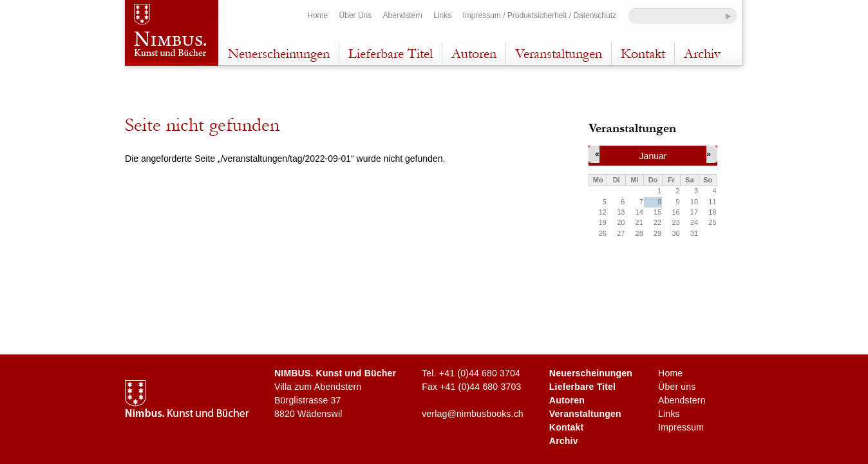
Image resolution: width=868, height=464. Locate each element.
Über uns (677, 387)
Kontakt (643, 54)
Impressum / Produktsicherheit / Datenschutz (540, 15)
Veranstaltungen (559, 54)
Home (317, 15)
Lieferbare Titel (391, 54)
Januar (653, 156)
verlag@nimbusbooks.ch (473, 414)
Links (442, 15)
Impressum (681, 427)
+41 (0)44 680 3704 (480, 373)
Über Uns (356, 15)
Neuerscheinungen (279, 54)
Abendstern (403, 15)
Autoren (474, 54)
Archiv (702, 54)
